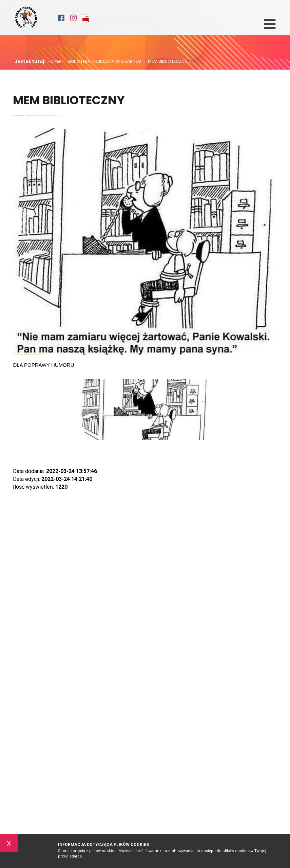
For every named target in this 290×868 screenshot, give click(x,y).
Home (54, 62)
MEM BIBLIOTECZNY (69, 101)
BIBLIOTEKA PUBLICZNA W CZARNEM (103, 62)
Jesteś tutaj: (31, 62)
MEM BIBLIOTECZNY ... (168, 62)
